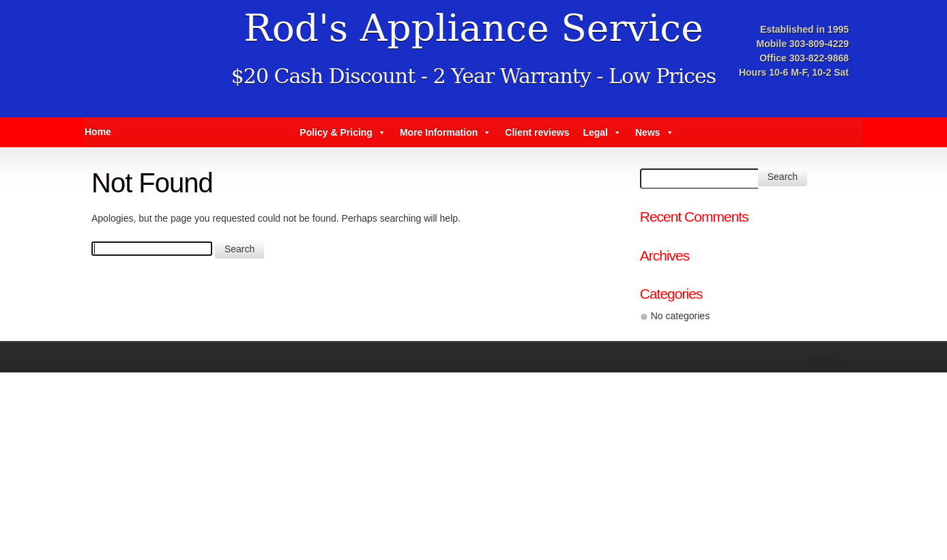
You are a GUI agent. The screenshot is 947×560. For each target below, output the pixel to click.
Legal (602, 132)
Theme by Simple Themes (830, 362)
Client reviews (537, 132)
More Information (446, 132)
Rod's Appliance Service (473, 28)
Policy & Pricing (343, 132)
